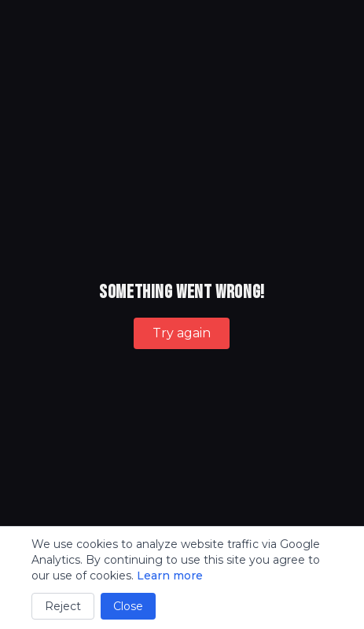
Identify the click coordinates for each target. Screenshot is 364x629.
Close (128, 606)
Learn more (170, 576)
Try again (182, 333)
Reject (63, 606)
